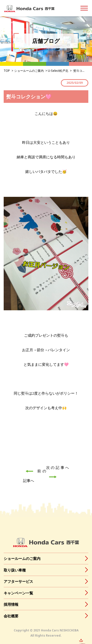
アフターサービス (18, 581)
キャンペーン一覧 (18, 593)
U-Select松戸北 (58, 71)
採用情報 (11, 604)
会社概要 (11, 616)
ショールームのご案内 (29, 71)
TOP (7, 71)
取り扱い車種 (15, 570)
